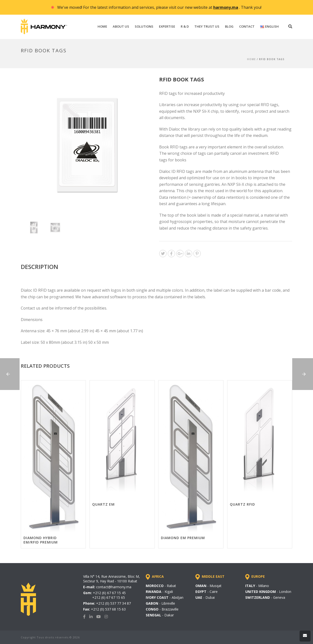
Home (251, 59)
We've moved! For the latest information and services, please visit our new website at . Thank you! (159, 7)
